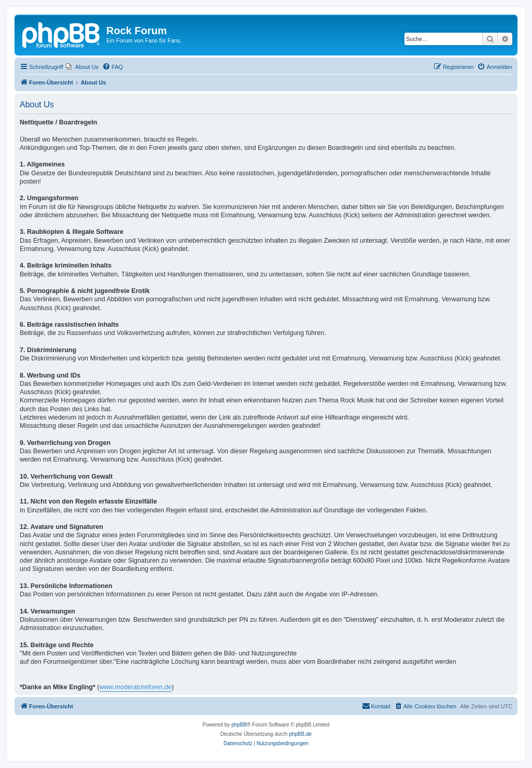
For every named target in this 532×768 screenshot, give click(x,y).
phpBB (239, 725)
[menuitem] (82, 67)
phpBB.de (300, 734)
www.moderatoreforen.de (136, 687)
